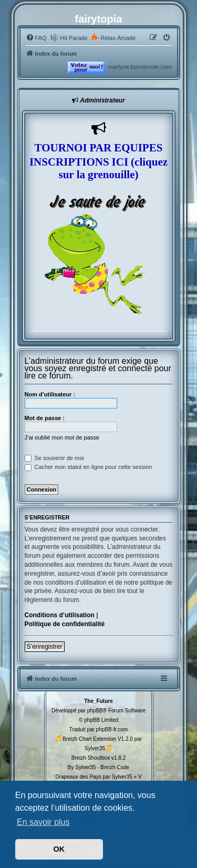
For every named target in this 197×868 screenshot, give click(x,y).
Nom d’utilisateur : (50, 394)
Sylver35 (95, 748)
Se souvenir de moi (54, 458)
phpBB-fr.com (112, 729)
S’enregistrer (45, 647)
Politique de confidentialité (65, 624)
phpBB (95, 711)
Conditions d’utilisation (60, 615)
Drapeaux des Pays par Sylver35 (94, 777)
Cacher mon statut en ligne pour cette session (89, 467)
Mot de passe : (45, 418)
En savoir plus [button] (43, 822)
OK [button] (59, 849)
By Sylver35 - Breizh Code (98, 767)
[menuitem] (36, 38)
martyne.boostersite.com (140, 67)
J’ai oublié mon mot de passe (62, 437)
